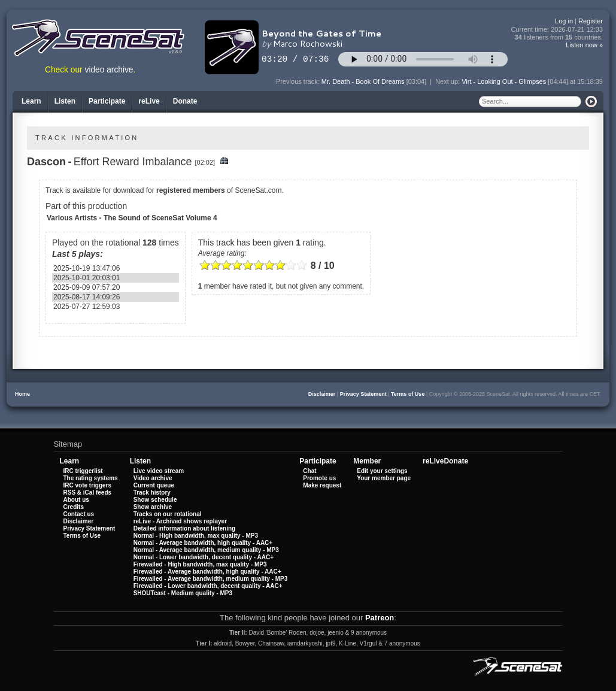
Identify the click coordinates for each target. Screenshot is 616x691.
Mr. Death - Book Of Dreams (363, 81)
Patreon (380, 618)
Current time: (557, 30)
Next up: (448, 81)
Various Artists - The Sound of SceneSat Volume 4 (132, 218)
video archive (109, 70)
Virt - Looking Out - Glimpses (504, 81)
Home (22, 394)
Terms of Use (408, 394)
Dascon (46, 162)
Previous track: (299, 81)
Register (591, 21)
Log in (564, 21)
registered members (191, 190)
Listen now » (584, 45)
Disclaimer (322, 394)
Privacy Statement (363, 394)
